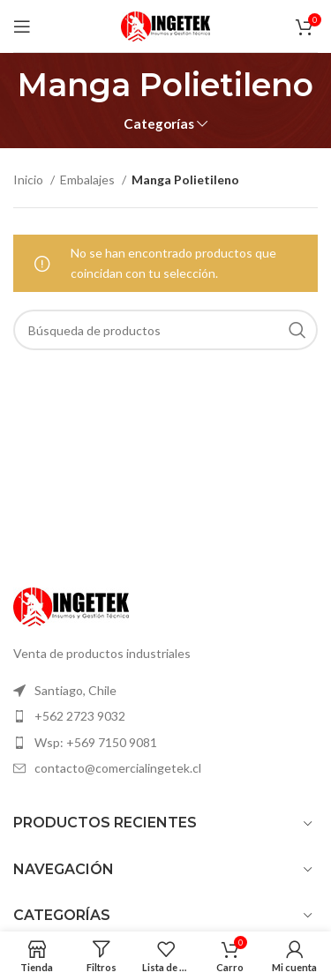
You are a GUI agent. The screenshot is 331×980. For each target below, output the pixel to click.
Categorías (159, 124)
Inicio (30, 180)
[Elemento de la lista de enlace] (165, 691)
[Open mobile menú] (22, 26)
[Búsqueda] (165, 330)
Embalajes (89, 180)
